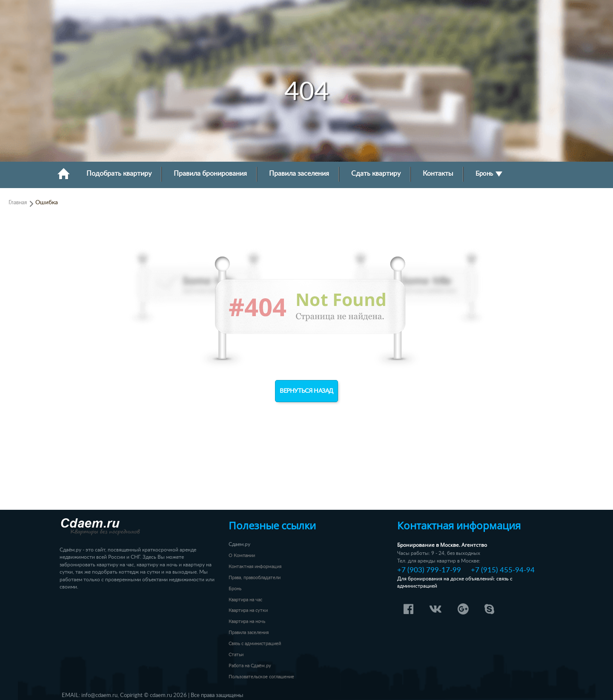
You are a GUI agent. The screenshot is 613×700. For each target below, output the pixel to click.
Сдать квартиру (376, 174)
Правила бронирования (210, 174)
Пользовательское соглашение (261, 677)
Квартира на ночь (247, 621)
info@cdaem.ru (99, 695)
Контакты (438, 174)
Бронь (489, 174)
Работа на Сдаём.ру (250, 666)
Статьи (236, 655)
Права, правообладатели (255, 578)
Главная (18, 203)
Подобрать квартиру (119, 174)
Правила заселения (299, 174)
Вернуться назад (306, 391)
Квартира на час (245, 600)
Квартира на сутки (248, 610)
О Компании (242, 556)
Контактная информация (255, 567)
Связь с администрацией (255, 644)
